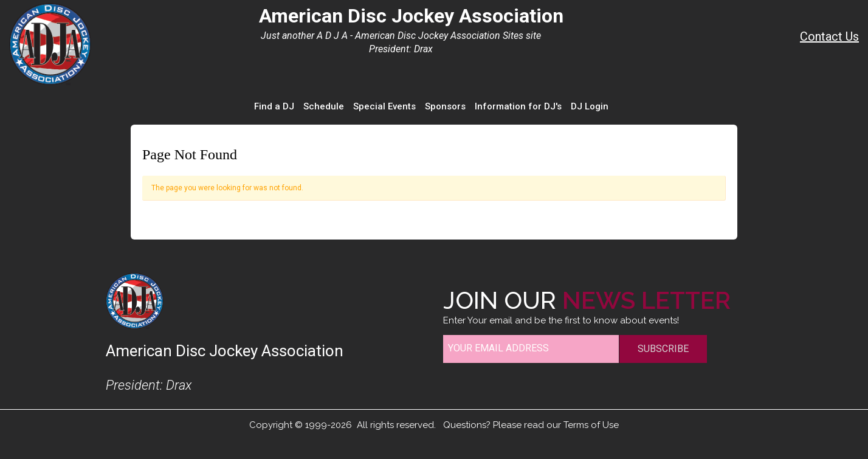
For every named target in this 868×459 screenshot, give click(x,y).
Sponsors (445, 106)
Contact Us (829, 36)
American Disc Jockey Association (411, 16)
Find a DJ (274, 106)
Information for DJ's (518, 106)
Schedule (324, 106)
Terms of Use (591, 425)
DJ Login (590, 106)
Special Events (384, 106)
